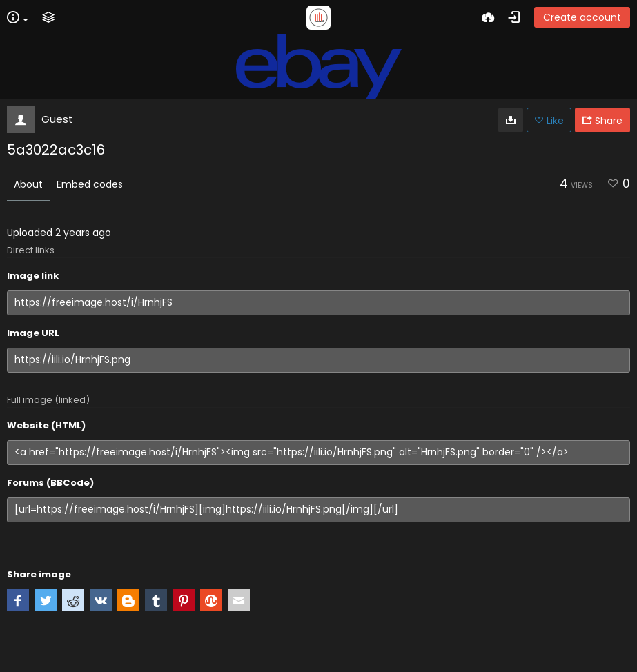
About (28, 184)
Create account (582, 17)
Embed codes (90, 184)
